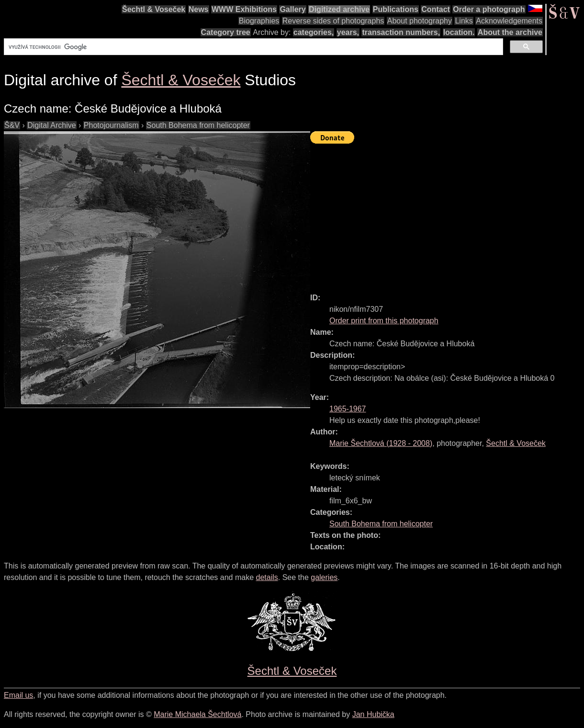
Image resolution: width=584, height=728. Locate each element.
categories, (314, 32)
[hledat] (253, 47)
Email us (18, 695)
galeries (324, 577)
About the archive (510, 32)
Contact (436, 9)
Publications (396, 9)
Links (464, 21)
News (199, 9)
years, (348, 32)
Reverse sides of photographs (333, 21)
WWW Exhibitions (244, 9)
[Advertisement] (447, 214)
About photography (420, 21)
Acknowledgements (509, 21)
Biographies (259, 21)
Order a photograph (489, 9)
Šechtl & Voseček (154, 9)
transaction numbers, (401, 32)
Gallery (292, 9)
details (267, 577)
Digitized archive (339, 9)
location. (459, 32)
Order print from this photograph (384, 321)
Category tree (226, 32)
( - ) (381, 443)
